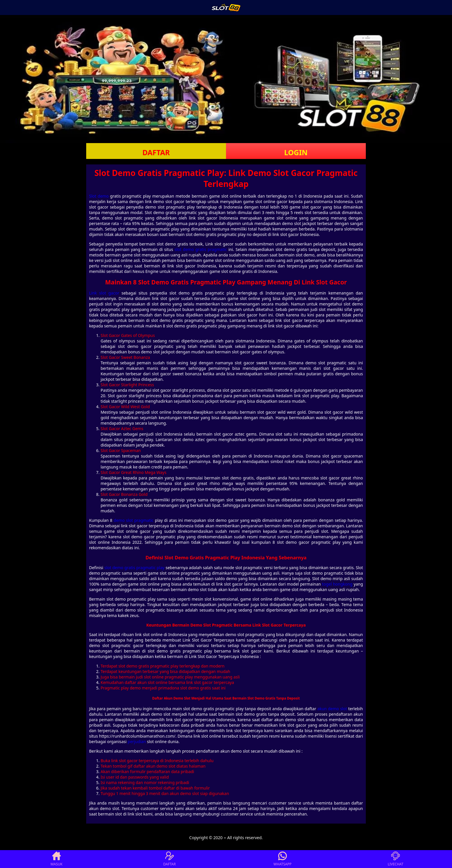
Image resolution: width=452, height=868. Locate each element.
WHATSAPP (282, 859)
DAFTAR (156, 152)
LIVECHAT (395, 859)
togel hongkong (337, 584)
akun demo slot (332, 709)
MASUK (56, 859)
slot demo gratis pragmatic (201, 249)
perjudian (137, 742)
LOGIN (296, 152)
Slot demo (99, 196)
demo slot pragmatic (133, 520)
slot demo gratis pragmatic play (134, 568)
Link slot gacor (104, 293)
